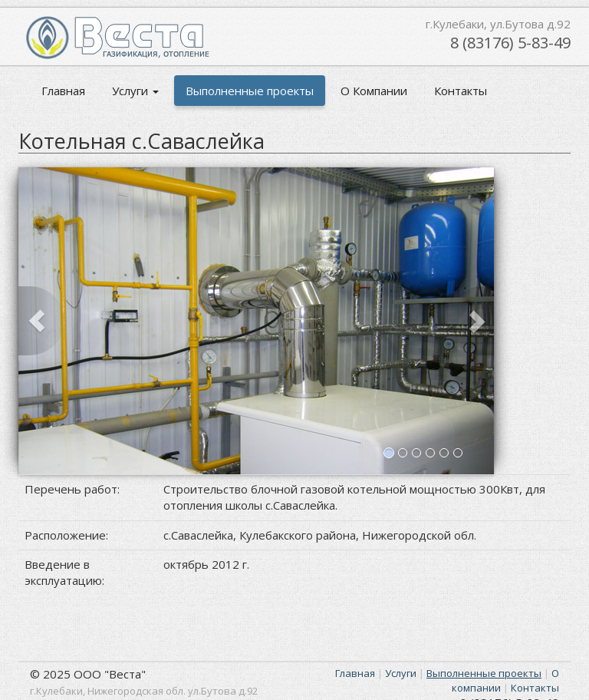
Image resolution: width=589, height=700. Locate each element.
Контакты (461, 91)
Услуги (135, 91)
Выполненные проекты (250, 91)
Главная (63, 91)
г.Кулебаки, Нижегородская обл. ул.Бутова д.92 (144, 691)
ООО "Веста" (110, 674)
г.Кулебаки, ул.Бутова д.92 (498, 24)
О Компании (374, 91)
